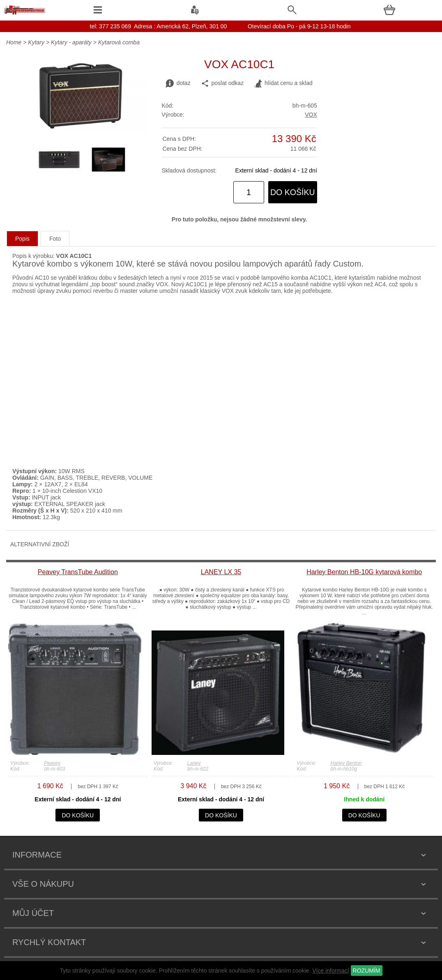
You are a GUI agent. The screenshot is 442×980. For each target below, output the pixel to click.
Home (14, 42)
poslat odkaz (222, 83)
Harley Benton (346, 763)
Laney (194, 763)
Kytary (36, 42)
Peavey (52, 763)
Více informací (330, 971)
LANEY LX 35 (221, 572)
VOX (311, 115)
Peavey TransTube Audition (78, 572)
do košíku (293, 192)
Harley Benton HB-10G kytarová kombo (364, 572)
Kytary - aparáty (71, 42)
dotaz (178, 83)
